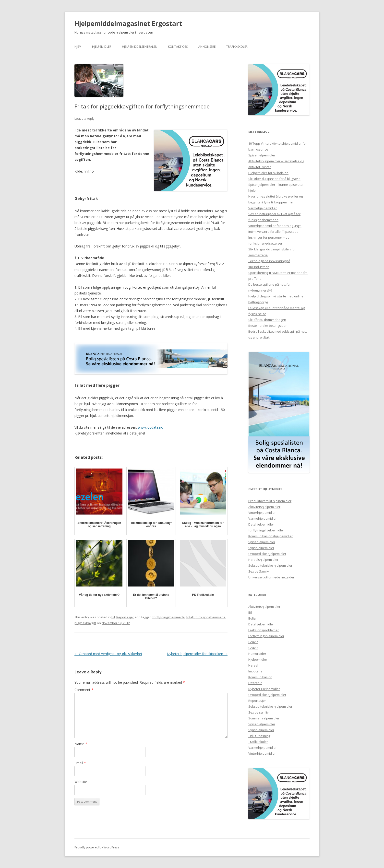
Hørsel (253, 665)
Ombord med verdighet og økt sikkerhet (108, 654)
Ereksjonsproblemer (264, 630)
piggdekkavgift (85, 623)
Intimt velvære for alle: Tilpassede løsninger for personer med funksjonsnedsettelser (273, 237)
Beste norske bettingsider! (268, 326)
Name (81, 744)
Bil (113, 617)
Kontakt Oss (178, 47)
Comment (84, 690)
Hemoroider (257, 654)
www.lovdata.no (151, 427)
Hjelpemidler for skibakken (268, 173)
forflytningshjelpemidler (266, 530)
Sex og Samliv (259, 571)
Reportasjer (125, 617)
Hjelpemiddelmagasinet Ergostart (128, 23)
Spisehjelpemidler (262, 155)
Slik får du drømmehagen (267, 320)
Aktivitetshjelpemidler (264, 507)
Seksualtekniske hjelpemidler (270, 565)
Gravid (253, 642)
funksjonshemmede (210, 617)
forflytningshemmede (168, 617)
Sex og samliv (258, 712)
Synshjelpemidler (261, 548)
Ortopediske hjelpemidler (267, 554)
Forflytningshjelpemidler (266, 636)
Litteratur (255, 683)
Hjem (78, 47)
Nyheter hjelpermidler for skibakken (197, 654)
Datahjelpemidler (261, 524)
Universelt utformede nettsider (271, 577)
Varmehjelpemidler (263, 208)
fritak (190, 617)
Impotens (255, 671)
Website (81, 782)
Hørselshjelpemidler (263, 560)
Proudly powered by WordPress (97, 847)
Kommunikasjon (260, 677)
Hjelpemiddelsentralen (140, 47)
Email (80, 763)
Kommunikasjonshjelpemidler (270, 536)
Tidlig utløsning (259, 736)
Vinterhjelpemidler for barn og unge (275, 226)
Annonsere (207, 47)
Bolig (252, 618)
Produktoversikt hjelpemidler (270, 501)
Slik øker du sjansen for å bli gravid (274, 179)
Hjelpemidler (102, 47)
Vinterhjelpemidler (262, 513)
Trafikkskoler (237, 47)
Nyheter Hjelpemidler (264, 689)
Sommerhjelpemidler (264, 718)
